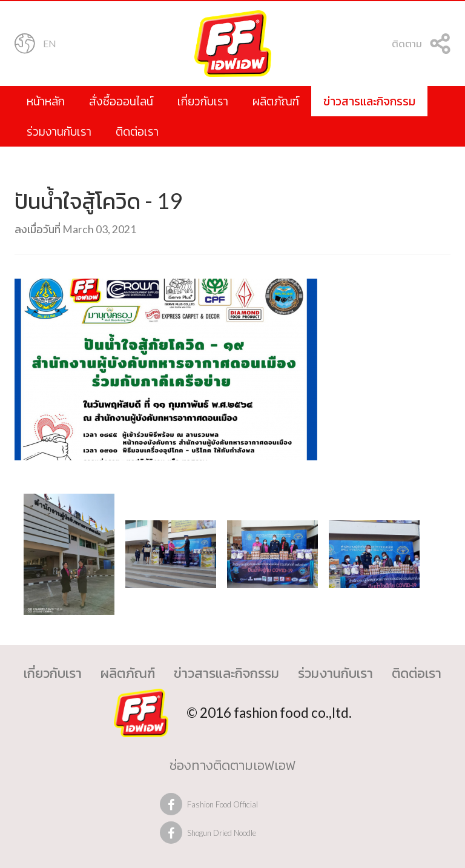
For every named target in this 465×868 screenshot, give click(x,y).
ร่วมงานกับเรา (59, 131)
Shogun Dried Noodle (222, 833)
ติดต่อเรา (137, 131)
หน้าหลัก (46, 101)
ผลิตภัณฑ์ (276, 101)
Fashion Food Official (223, 804)
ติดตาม (421, 45)
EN (35, 45)
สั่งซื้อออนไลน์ (121, 101)
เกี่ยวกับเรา (203, 101)
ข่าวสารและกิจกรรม (369, 101)
